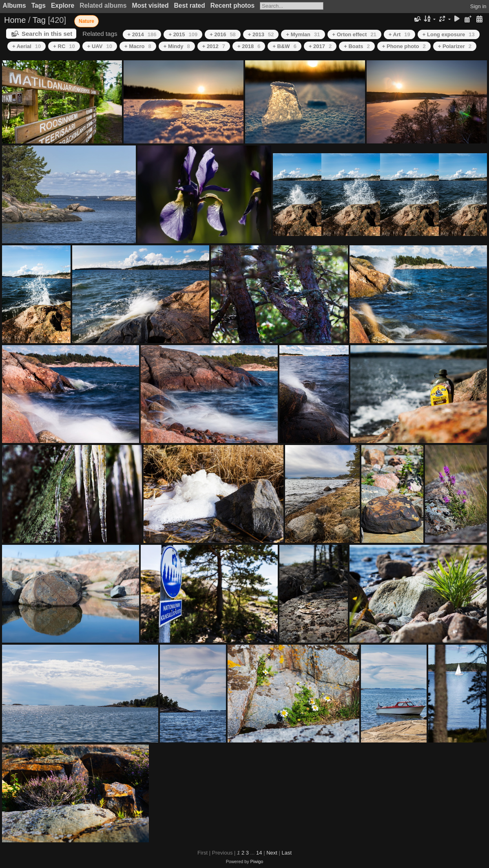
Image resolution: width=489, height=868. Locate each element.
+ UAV (100, 46)
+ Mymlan (303, 34)
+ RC (64, 46)
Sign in (478, 6)
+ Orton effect (354, 34)
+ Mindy (177, 46)
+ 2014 (142, 34)
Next (272, 853)
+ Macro (138, 46)
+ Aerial (27, 46)
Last (287, 853)
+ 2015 (183, 34)
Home (15, 20)
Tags (39, 6)
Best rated (190, 6)
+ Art (399, 34)
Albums (14, 6)
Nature (86, 21)
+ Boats (357, 46)
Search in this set (47, 34)
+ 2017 (320, 46)
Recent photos (232, 6)
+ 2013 (261, 34)
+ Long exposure (449, 34)
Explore (63, 6)
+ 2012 (214, 46)
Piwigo (257, 861)
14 (259, 853)
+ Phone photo (404, 46)
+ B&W (284, 46)
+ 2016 (223, 34)
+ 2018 (249, 46)
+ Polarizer (455, 46)
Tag (39, 20)
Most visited (150, 6)
